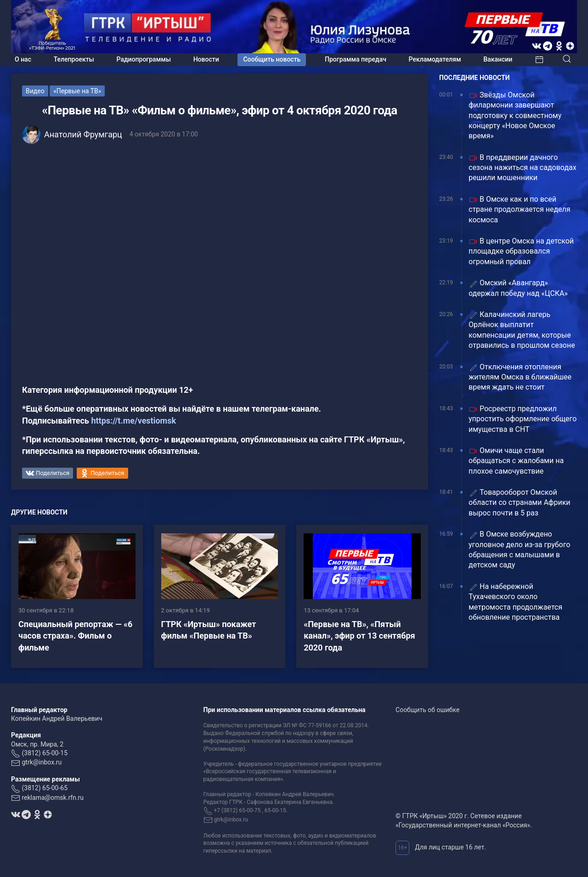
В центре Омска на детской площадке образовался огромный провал (521, 251)
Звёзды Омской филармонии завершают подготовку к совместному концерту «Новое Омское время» (515, 116)
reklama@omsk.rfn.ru (53, 798)
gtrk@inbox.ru (42, 762)
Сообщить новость (272, 59)
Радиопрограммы (144, 59)
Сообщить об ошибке (427, 710)
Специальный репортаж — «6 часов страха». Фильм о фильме (75, 636)
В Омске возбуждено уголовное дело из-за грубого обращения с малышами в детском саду (519, 549)
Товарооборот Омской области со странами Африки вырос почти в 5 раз (520, 503)
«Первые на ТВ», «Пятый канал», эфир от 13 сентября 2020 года (359, 636)
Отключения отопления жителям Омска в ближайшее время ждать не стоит (520, 377)
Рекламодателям (435, 59)
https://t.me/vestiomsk (133, 421)
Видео (35, 91)
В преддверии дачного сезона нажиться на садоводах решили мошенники (523, 168)
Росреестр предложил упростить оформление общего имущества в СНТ (523, 419)
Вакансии (498, 59)
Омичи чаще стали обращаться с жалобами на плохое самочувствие (516, 461)
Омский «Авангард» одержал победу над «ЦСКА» (518, 288)
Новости (206, 59)
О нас (23, 59)
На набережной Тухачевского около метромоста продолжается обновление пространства (515, 602)
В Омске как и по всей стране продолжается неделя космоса (520, 209)
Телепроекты (74, 59)
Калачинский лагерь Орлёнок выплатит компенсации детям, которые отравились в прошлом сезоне (522, 330)
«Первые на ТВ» (77, 91)
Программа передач (356, 59)
